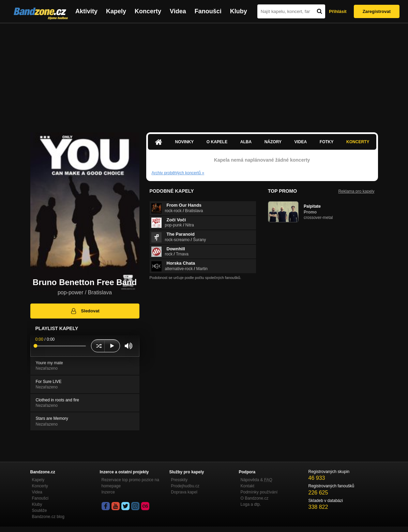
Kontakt (248, 486)
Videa (178, 11)
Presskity (179, 480)
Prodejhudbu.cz (185, 486)
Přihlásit (338, 11)
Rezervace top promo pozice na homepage (130, 483)
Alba (246, 142)
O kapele (217, 142)
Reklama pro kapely (356, 191)
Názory (273, 142)
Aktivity (86, 11)
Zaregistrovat (377, 11)
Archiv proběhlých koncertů (178, 173)
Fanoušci (208, 11)
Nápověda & (256, 480)
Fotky (327, 142)
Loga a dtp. (251, 504)
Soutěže (40, 511)
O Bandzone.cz (255, 498)
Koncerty (148, 11)
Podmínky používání (259, 492)
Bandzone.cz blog (48, 517)
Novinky (185, 142)
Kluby (239, 11)
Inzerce (108, 492)
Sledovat (85, 311)
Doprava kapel (184, 492)
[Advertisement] (204, 74)
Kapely (116, 11)
